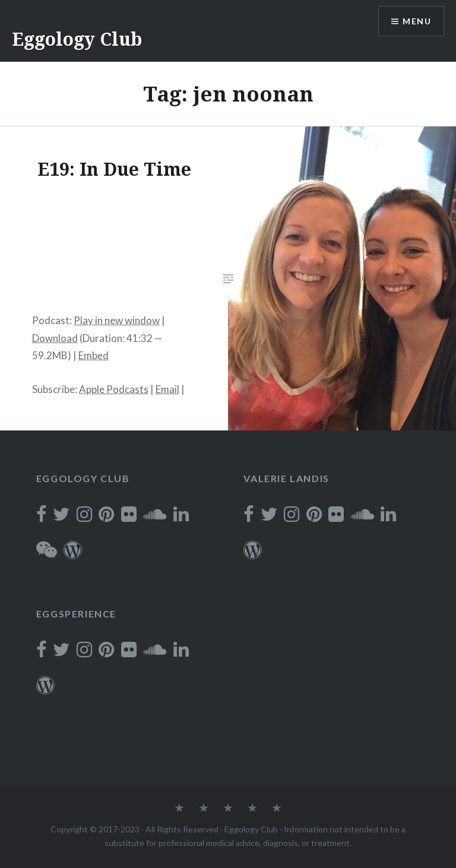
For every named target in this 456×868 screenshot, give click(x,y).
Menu (417, 21)
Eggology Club (77, 39)
